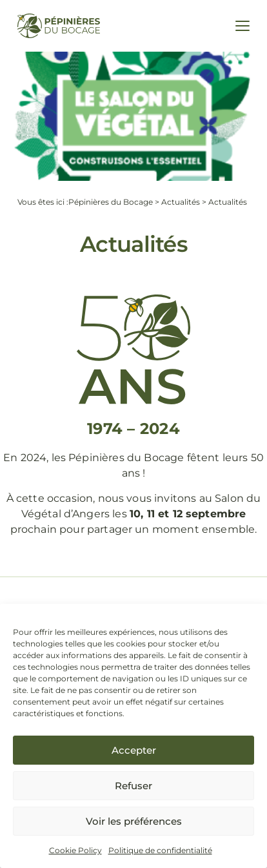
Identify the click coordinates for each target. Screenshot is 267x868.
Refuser (133, 786)
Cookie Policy (75, 850)
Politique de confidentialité (160, 850)
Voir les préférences (134, 821)
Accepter (134, 750)
